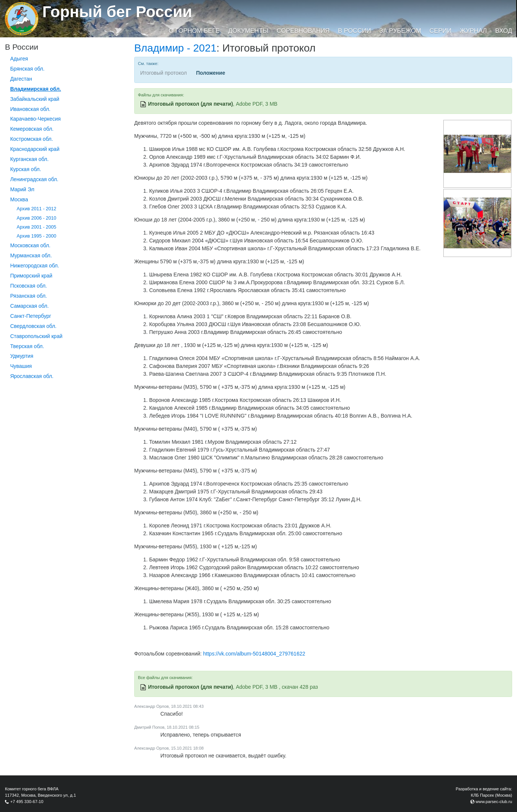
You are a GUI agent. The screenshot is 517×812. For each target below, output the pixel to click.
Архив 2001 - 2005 (37, 227)
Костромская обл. (31, 139)
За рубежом (400, 31)
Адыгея (19, 59)
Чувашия (21, 366)
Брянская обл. (27, 69)
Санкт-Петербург (31, 316)
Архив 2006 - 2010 (37, 218)
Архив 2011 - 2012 (37, 209)
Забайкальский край (35, 99)
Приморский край (31, 276)
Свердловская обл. (33, 326)
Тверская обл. (27, 346)
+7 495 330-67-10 (27, 802)
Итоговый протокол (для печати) (190, 104)
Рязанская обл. (28, 296)
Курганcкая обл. (29, 159)
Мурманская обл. (31, 255)
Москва (19, 199)
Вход (504, 31)
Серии (441, 31)
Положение (210, 73)
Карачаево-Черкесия (35, 119)
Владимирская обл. (36, 89)
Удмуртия (22, 356)
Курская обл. (26, 169)
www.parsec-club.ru (494, 802)
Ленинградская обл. (34, 179)
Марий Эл (22, 189)
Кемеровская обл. (32, 129)
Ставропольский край (36, 336)
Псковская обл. (28, 286)
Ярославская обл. (32, 376)
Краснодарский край (35, 149)
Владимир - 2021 (175, 48)
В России (354, 31)
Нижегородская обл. (35, 266)
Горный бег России (117, 12)
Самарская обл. (29, 306)
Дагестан (21, 79)
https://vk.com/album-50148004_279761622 (254, 654)
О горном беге (194, 31)
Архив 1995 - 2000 (37, 236)
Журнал (473, 31)
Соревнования (303, 31)
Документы (248, 31)
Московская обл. (30, 245)
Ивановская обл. (30, 109)
